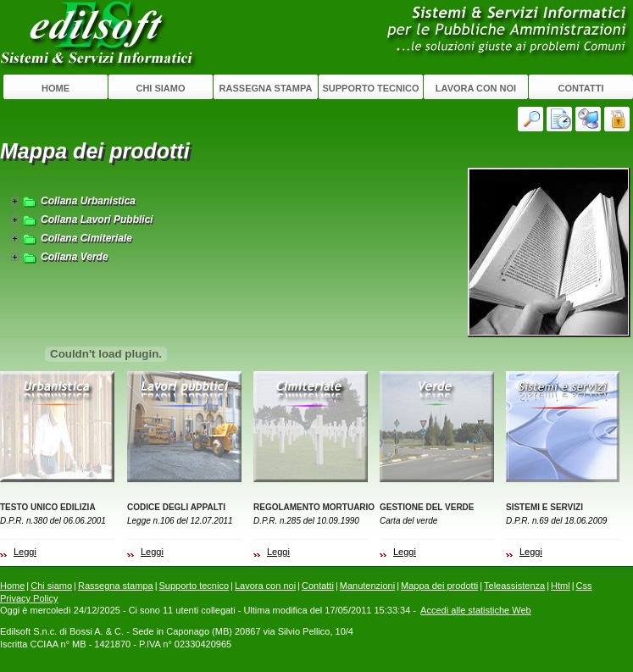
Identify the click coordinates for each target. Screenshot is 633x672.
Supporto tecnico (370, 88)
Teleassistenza (514, 586)
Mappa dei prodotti (439, 586)
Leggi (25, 552)
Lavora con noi (476, 88)
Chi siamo (160, 88)
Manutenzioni (367, 586)
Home (56, 88)
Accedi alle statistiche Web (476, 610)
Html (561, 586)
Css (584, 586)
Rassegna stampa (266, 88)
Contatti (581, 88)
